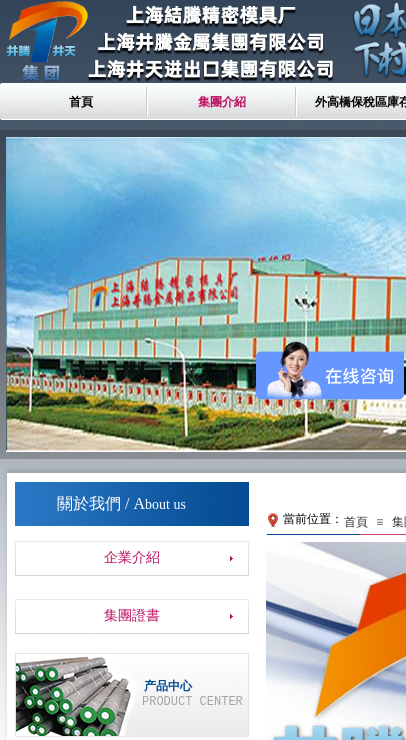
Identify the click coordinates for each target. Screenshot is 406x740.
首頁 (81, 102)
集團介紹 (222, 102)
